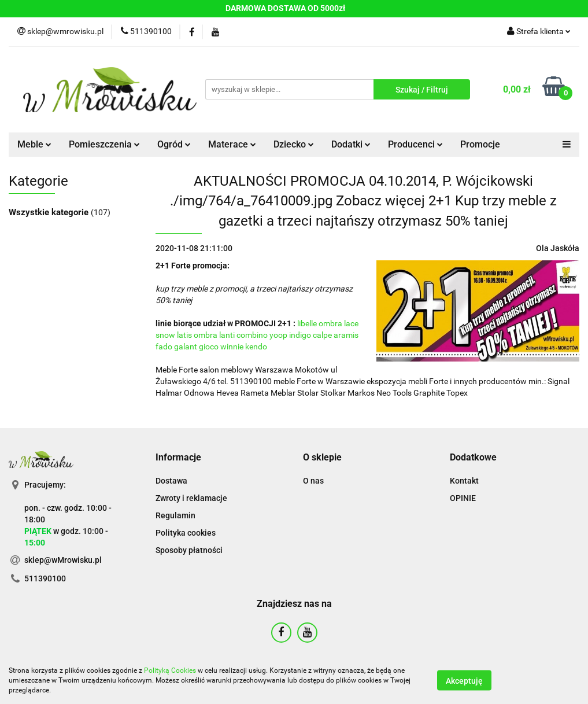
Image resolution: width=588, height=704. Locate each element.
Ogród (174, 144)
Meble (34, 144)
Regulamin (175, 515)
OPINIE (463, 498)
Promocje (480, 144)
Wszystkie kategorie (50, 212)
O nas (313, 481)
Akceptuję (464, 681)
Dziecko (294, 144)
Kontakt (464, 481)
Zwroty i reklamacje (191, 498)
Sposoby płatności (189, 550)
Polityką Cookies (170, 670)
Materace (232, 144)
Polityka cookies (186, 533)
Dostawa (171, 481)
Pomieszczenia (104, 144)
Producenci (415, 144)
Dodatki (351, 144)
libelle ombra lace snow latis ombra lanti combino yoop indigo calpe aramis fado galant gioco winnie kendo (257, 335)
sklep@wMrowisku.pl (63, 560)
